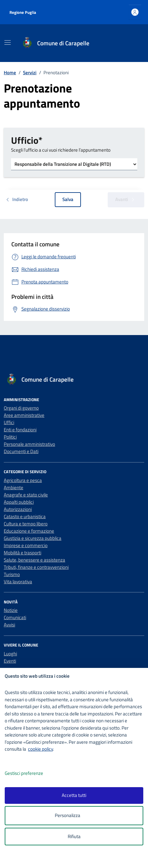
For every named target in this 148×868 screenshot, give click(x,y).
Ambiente (14, 487)
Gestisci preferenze (31, 773)
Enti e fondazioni (20, 430)
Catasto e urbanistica (25, 516)
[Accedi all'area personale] (135, 12)
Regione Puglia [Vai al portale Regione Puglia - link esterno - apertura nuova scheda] (23, 12)
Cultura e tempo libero (26, 524)
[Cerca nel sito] (131, 43)
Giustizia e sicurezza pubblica (33, 538)
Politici (10, 437)
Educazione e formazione (29, 531)
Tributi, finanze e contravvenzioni (36, 567)
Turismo (12, 574)
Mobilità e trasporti (23, 553)
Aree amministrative (24, 415)
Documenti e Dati (21, 451)
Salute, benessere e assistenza (34, 560)
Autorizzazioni (18, 509)
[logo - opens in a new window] (76, 859)
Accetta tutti (74, 795)
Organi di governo (21, 408)
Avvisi (9, 625)
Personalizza (74, 816)
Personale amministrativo (29, 444)
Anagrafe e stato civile (26, 495)
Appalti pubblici (19, 502)
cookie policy (40, 749)
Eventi (10, 661)
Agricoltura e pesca (23, 480)
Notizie (11, 610)
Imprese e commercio (26, 545)
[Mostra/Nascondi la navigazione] (8, 42)
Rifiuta (74, 836)
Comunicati (15, 617)
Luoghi (10, 654)
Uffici (9, 422)
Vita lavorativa (18, 582)
